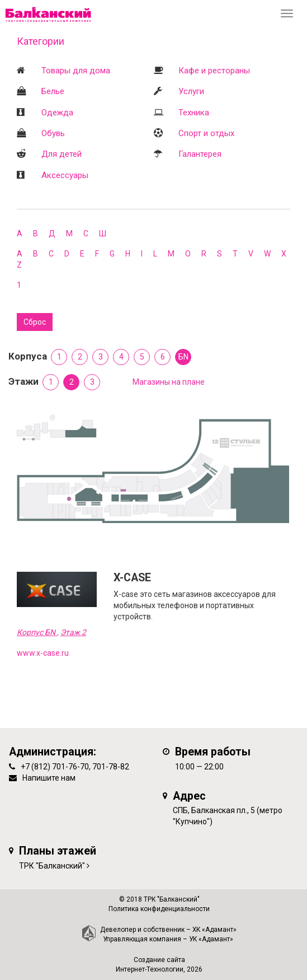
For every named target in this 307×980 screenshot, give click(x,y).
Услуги (191, 91)
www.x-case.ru (43, 653)
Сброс (35, 322)
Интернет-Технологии (150, 969)
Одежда (57, 113)
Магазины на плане (169, 382)
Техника (194, 113)
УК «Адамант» (211, 939)
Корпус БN (37, 632)
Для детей (62, 154)
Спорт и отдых (206, 133)
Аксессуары (65, 175)
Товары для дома (76, 71)
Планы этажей (58, 851)
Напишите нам (49, 778)
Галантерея (200, 154)
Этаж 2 (73, 632)
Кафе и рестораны (214, 71)
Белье (53, 91)
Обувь (53, 133)
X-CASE (132, 578)
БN (183, 357)
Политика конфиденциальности (159, 909)
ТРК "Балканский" (52, 866)
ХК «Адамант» (214, 930)
